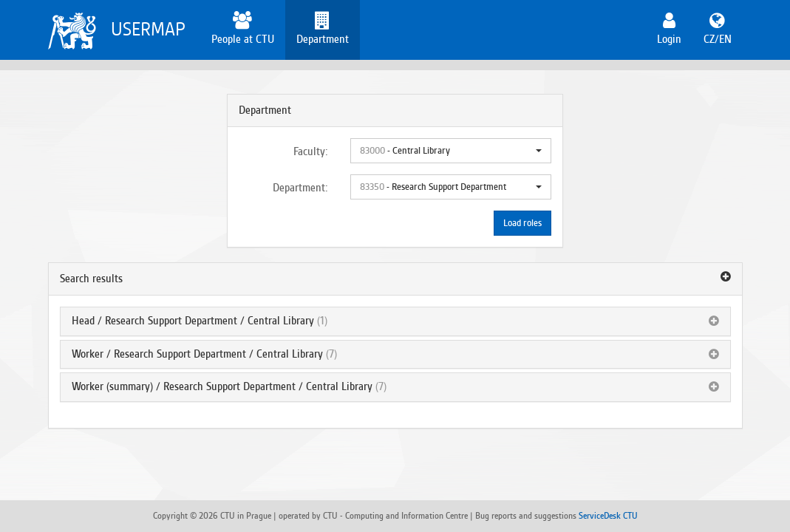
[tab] (395, 279)
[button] (451, 151)
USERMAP (148, 29)
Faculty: (311, 151)
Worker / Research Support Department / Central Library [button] (197, 354)
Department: (300, 188)
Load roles (522, 223)
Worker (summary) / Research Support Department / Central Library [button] (222, 386)
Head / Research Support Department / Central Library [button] (193, 321)
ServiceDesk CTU (608, 515)
